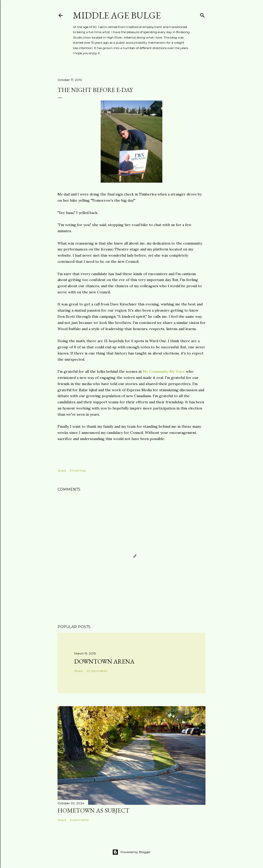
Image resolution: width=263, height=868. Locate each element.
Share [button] (62, 470)
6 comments (79, 820)
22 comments (97, 671)
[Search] (202, 14)
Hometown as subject (93, 810)
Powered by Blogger (131, 852)
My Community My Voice (164, 371)
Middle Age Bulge (117, 15)
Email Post (78, 470)
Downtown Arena (104, 661)
